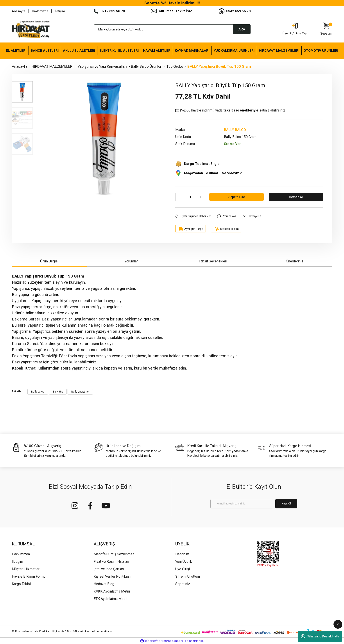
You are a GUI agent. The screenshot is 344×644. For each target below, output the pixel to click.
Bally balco (38, 392)
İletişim (60, 11)
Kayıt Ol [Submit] (286, 504)
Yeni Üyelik (184, 562)
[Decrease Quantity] (180, 197)
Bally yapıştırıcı (80, 392)
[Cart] (326, 29)
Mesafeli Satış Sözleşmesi (115, 554)
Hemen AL (296, 197)
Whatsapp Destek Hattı (320, 636)
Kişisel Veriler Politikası (112, 576)
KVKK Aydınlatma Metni (112, 591)
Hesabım (182, 554)
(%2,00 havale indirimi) (230, 110)
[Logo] (31, 29)
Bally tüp (58, 392)
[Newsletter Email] (242, 504)
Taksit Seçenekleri (213, 261)
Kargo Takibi (21, 584)
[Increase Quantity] (200, 197)
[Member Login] (295, 29)
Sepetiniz (183, 584)
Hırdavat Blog (104, 584)
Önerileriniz (295, 261)
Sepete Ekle (237, 197)
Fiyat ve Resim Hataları (111, 562)
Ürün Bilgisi (49, 261)
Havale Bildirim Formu (29, 576)
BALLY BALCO (235, 130)
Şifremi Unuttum (188, 576)
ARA (242, 29)
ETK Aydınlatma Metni (110, 599)
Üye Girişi (183, 569)
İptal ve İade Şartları (109, 569)
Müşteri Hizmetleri (26, 569)
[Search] (172, 29)
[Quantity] (190, 197)
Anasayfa (19, 11)
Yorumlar (131, 261)
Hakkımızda (40, 11)
